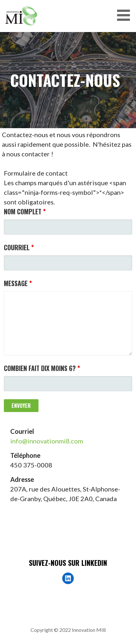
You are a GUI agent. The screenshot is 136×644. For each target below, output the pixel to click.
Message (18, 283)
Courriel (19, 247)
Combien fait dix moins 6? (42, 368)
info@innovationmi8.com (47, 441)
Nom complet (25, 211)
